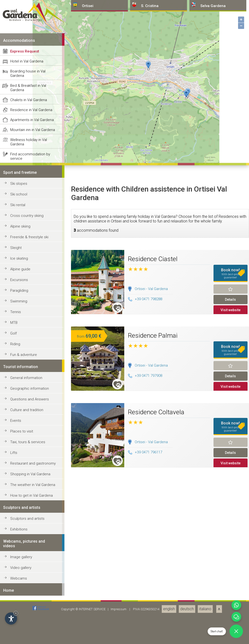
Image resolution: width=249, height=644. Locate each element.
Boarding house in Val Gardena (28, 423)
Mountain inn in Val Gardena (33, 480)
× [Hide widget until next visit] (16, 613)
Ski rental (18, 555)
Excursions (19, 630)
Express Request (25, 401)
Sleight (16, 598)
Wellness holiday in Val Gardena (29, 492)
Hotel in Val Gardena (27, 411)
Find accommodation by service (30, 506)
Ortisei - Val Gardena (151, 639)
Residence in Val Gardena (31, 460)
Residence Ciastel (153, 609)
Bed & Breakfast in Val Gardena (28, 438)
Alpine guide (20, 619)
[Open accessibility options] (11, 618)
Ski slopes (19, 533)
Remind (231, 639)
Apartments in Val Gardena (32, 470)
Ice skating (19, 608)
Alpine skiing (20, 576)
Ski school (19, 544)
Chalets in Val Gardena (29, 450)
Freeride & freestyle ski (29, 587)
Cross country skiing (27, 565)
